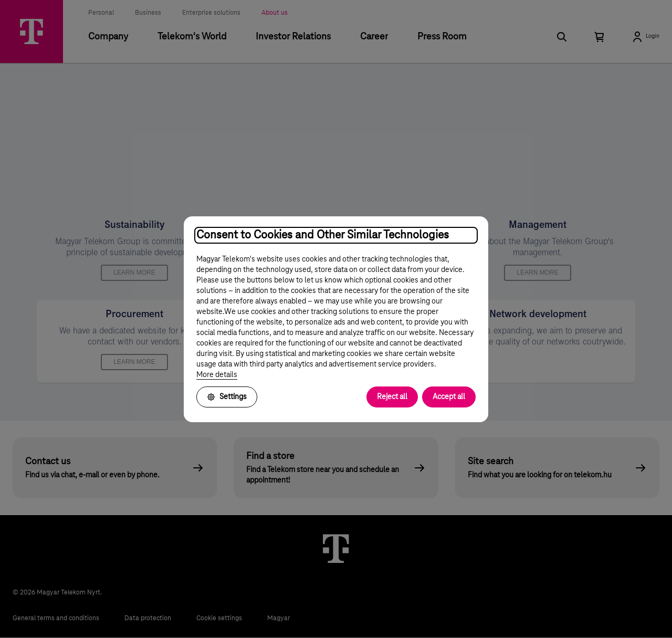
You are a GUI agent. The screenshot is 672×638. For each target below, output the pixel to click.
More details (217, 375)
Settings (227, 397)
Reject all (392, 397)
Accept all (449, 397)
